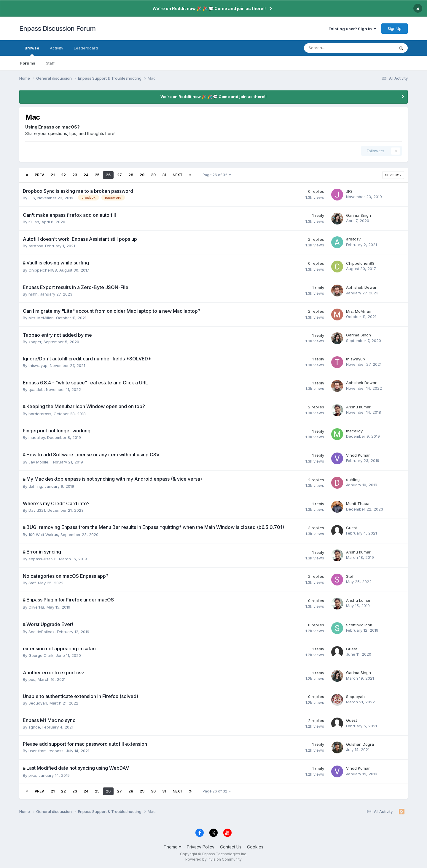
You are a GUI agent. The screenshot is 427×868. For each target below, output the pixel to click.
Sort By (393, 175)
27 (120, 175)
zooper (35, 342)
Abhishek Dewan (362, 287)
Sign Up (395, 28)
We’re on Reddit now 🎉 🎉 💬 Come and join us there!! (209, 8)
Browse (32, 51)
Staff (50, 63)
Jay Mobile (38, 462)
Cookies (255, 847)
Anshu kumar (358, 407)
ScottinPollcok (42, 632)
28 (131, 175)
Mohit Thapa (358, 503)
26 (108, 175)
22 (63, 175)
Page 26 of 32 (217, 175)
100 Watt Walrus (43, 535)
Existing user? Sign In (352, 29)
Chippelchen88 (43, 270)
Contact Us (231, 847)
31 (164, 175)
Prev (39, 175)
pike (32, 775)
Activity (56, 48)
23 (75, 175)
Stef (32, 583)
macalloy (37, 437)
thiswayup (38, 365)
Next (178, 175)
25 (97, 175)
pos (32, 679)
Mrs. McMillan (41, 318)
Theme (172, 847)
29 (142, 175)
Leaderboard (86, 48)
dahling (35, 486)
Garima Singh (359, 215)
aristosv (36, 246)
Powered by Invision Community (213, 859)
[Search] (334, 48)
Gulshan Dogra (360, 744)
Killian (34, 222)
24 (86, 175)
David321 (37, 510)
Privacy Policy (201, 847)
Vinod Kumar (358, 455)
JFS (32, 198)
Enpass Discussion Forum (58, 28)
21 (53, 175)
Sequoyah (38, 703)
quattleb (36, 389)
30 (153, 175)
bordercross (40, 414)
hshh (33, 294)
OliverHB (36, 607)
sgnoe (34, 727)
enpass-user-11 (43, 559)
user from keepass (46, 751)
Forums (28, 63)
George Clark (41, 655)
